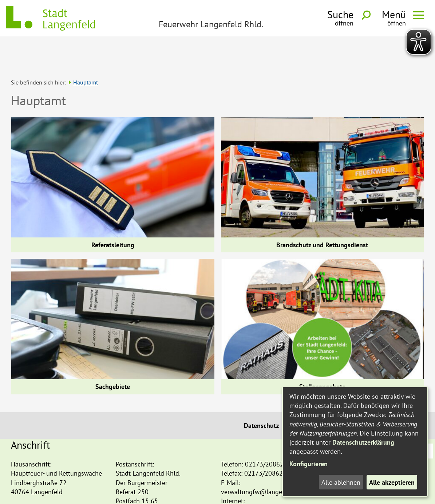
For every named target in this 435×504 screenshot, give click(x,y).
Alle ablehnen (341, 482)
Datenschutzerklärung (363, 442)
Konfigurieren (309, 464)
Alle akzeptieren (392, 482)
